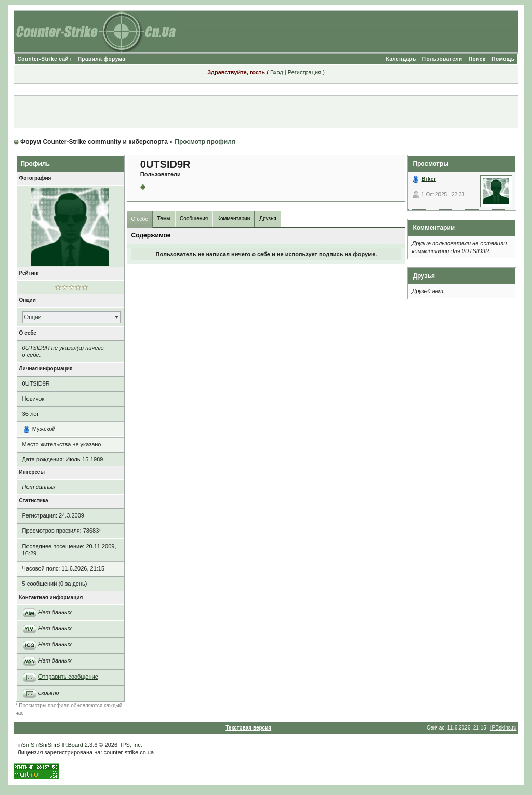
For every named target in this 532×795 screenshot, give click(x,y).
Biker (429, 179)
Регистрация (304, 72)
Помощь (503, 59)
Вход (277, 72)
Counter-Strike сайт (45, 59)
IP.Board (72, 745)
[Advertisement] (266, 112)
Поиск (477, 59)
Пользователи (442, 59)
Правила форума (102, 59)
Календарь (401, 59)
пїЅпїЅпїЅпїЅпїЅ (39, 745)
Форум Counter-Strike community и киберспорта (94, 142)
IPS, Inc (131, 745)
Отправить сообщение (68, 677)
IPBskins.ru (504, 728)
